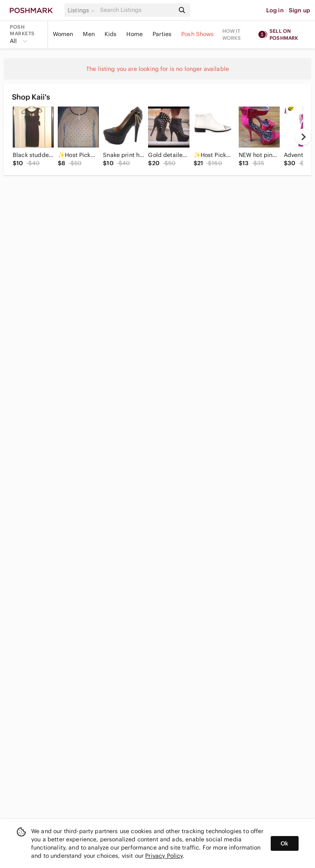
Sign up (299, 10)
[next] (303, 137)
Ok (284, 843)
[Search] (137, 10)
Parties (162, 34)
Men (89, 34)
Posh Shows (198, 34)
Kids (111, 34)
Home (135, 34)
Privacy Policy (164, 856)
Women (63, 34)
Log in (275, 10)
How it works (232, 34)
